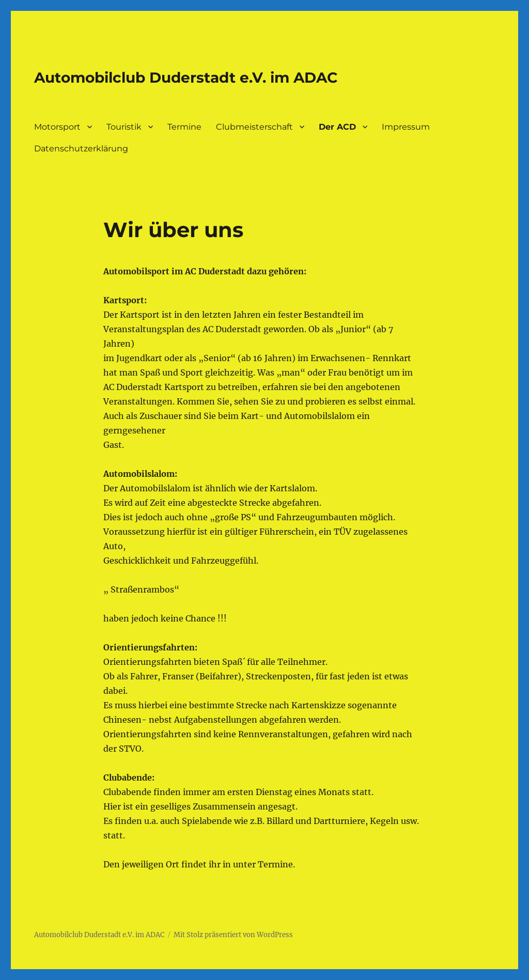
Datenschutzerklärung (81, 149)
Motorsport (57, 127)
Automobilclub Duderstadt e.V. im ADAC (186, 77)
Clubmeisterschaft (254, 127)
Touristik (124, 127)
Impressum (406, 127)
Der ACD (337, 127)
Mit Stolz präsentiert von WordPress (233, 935)
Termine (184, 127)
